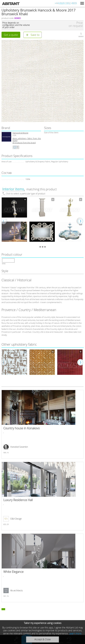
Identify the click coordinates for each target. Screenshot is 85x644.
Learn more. (75, 633)
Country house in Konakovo (42, 424)
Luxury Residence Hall (42, 496)
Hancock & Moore (20, 133)
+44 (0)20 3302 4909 (66, 3)
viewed (81, 36)
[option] (14, 221)
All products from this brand (24, 143)
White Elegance (42, 568)
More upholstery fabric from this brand (27, 139)
